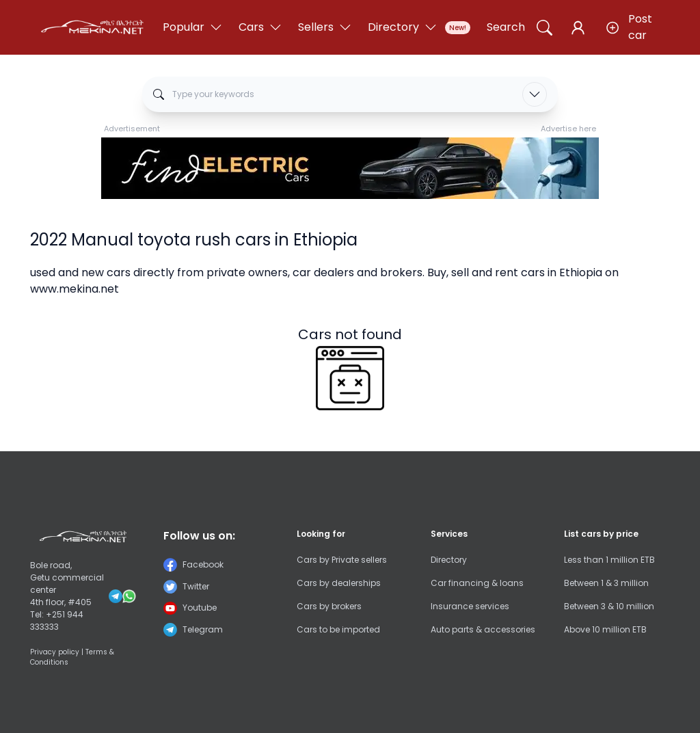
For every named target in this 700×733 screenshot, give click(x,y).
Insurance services (470, 606)
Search (506, 27)
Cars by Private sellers (342, 560)
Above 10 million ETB (605, 629)
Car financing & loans (477, 583)
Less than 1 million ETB (609, 560)
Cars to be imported (338, 629)
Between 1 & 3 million (606, 583)
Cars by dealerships (339, 583)
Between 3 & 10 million (609, 606)
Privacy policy (55, 652)
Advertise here (568, 129)
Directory (449, 560)
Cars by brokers (329, 606)
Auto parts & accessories (483, 629)
